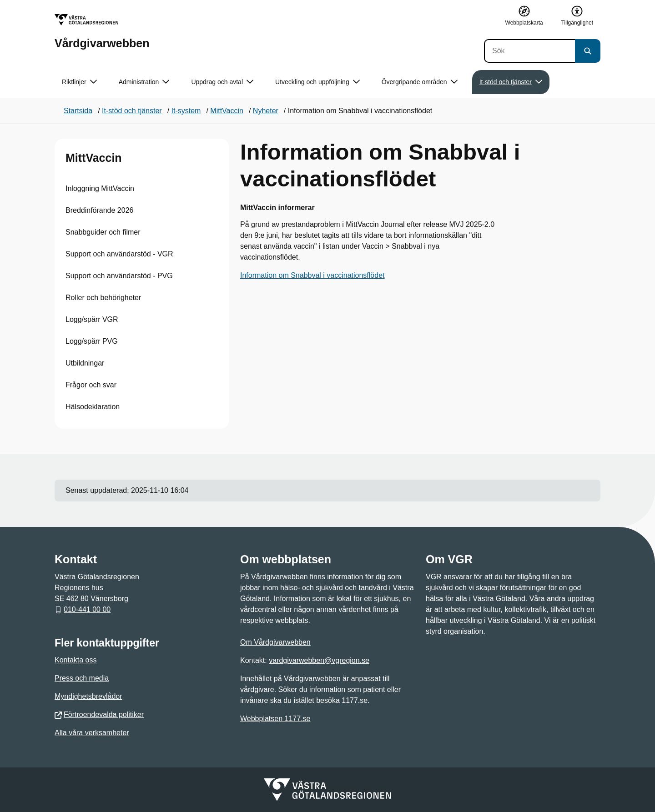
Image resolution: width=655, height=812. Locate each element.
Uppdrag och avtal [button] (222, 82)
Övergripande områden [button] (420, 82)
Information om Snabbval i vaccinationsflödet (312, 275)
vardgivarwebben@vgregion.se (319, 660)
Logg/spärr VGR (92, 319)
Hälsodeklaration (93, 407)
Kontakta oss (76, 660)
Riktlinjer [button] (79, 82)
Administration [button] (144, 82)
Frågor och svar (91, 385)
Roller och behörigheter (103, 298)
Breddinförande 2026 (99, 210)
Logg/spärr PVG (92, 341)
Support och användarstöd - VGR (119, 254)
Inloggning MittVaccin (100, 188)
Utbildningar (85, 363)
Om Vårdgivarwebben (275, 642)
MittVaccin (94, 158)
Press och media (82, 678)
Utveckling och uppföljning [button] (317, 82)
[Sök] (529, 51)
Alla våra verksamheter (92, 733)
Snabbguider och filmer (103, 232)
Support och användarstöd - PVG (119, 276)
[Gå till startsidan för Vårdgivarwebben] (102, 32)
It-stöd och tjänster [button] (511, 82)
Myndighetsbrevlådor (88, 696)
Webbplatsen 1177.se (275, 719)
